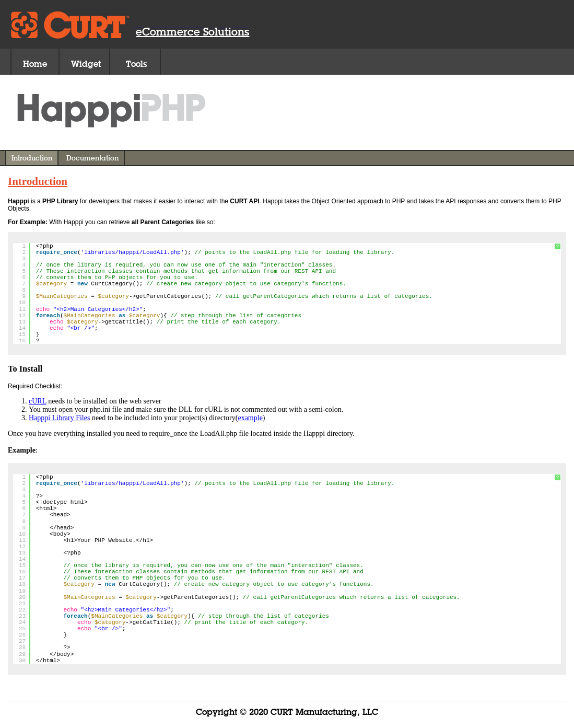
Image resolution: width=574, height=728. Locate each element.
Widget (86, 64)
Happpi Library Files (59, 418)
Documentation (92, 158)
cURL (38, 401)
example (250, 418)
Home (35, 64)
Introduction (32, 158)
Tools (136, 64)
